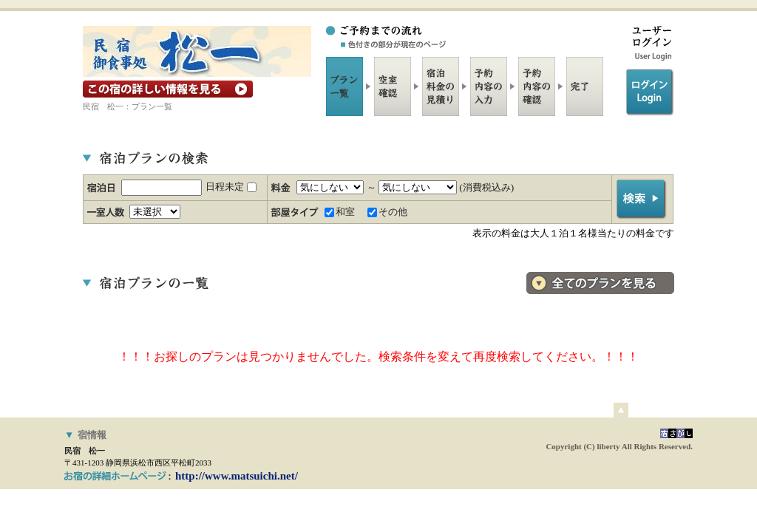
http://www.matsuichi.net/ (237, 476)
